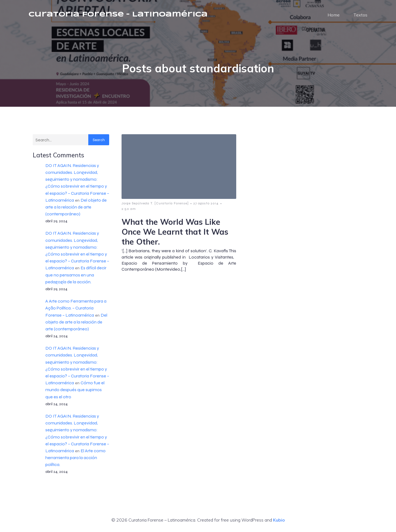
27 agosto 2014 (206, 204)
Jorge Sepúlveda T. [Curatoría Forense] (155, 204)
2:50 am (129, 209)
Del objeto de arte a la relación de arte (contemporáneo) (76, 208)
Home (334, 15)
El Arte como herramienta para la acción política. (75, 458)
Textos (360, 15)
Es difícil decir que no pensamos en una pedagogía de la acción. (76, 275)
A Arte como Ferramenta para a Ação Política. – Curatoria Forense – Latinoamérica (76, 308)
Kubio (279, 520)
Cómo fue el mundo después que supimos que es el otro (75, 390)
